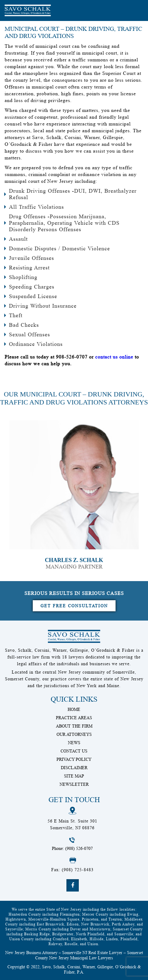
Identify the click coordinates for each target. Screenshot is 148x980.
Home (74, 709)
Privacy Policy (74, 759)
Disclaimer (74, 768)
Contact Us (74, 751)
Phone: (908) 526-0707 (72, 848)
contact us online (114, 357)
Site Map (74, 776)
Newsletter (74, 784)
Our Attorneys (74, 734)
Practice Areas (74, 718)
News (74, 743)
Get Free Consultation (74, 606)
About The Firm (74, 726)
